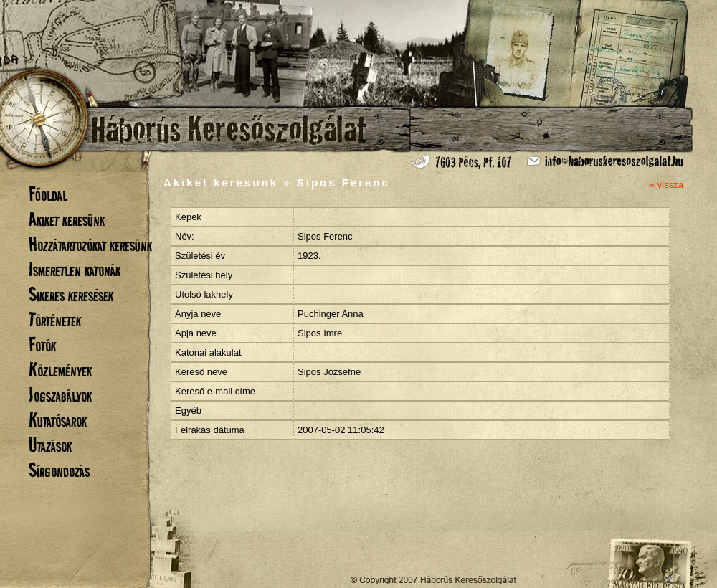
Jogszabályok (60, 395)
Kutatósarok (58, 420)
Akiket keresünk (67, 219)
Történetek (55, 319)
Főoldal (48, 194)
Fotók (42, 345)
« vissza (666, 185)
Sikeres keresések (71, 294)
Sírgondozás (59, 470)
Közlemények (60, 370)
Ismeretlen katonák (75, 269)
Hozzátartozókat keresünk (90, 244)
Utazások (50, 445)
